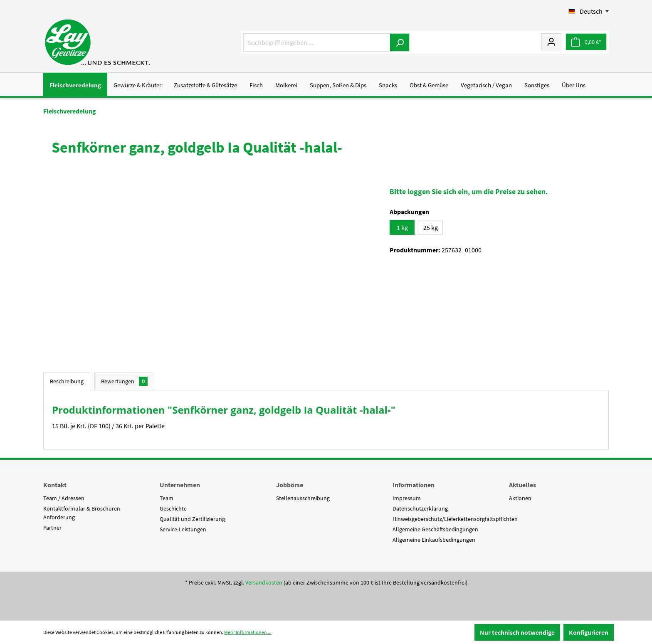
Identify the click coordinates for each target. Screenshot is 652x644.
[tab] (67, 381)
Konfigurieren (589, 632)
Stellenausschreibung (303, 498)
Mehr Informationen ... (248, 632)
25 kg (431, 227)
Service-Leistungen (183, 529)
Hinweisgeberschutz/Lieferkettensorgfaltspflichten (455, 519)
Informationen (414, 485)
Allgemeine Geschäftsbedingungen (435, 529)
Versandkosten (264, 582)
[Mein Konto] (551, 42)
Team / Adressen (64, 498)
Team (167, 498)
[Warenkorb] (586, 42)
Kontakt (55, 485)
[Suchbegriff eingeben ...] (317, 42)
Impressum (407, 498)
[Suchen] (400, 42)
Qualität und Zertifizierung (192, 519)
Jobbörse (290, 485)
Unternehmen (180, 485)
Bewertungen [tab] (124, 381)
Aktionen (520, 498)
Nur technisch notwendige (517, 632)
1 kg (402, 227)
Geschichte (173, 508)
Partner (52, 528)
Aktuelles (522, 485)
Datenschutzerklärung (420, 508)
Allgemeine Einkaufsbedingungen (434, 540)
